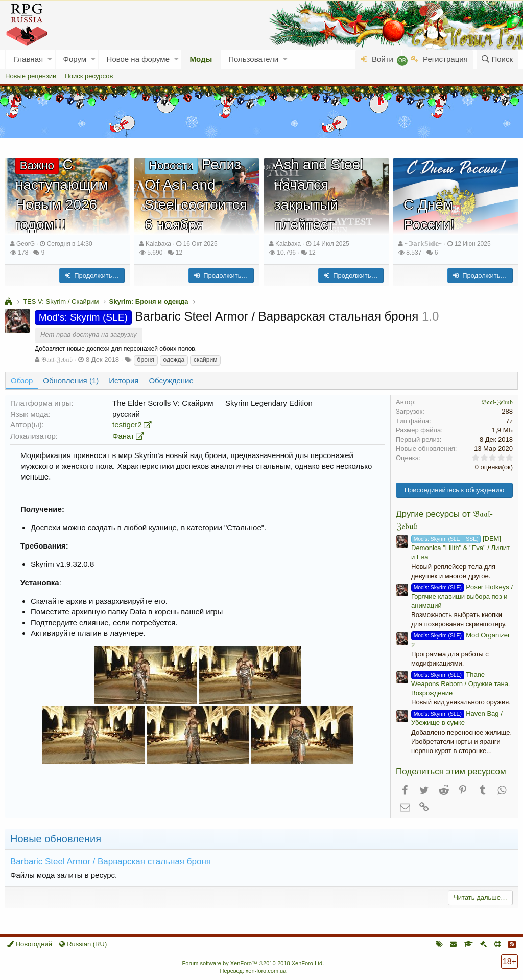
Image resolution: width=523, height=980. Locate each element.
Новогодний (30, 944)
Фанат (123, 436)
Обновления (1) (71, 381)
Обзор (22, 381)
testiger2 (127, 425)
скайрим (206, 360)
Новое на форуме (138, 59)
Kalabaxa (158, 244)
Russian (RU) (83, 944)
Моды (201, 59)
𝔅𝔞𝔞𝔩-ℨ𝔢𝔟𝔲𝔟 (57, 360)
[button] (50, 59)
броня (146, 360)
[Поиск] (497, 59)
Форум (75, 59)
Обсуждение (171, 381)
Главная (28, 59)
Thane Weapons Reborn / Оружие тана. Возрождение (460, 684)
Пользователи (253, 59)
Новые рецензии (31, 76)
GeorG (26, 244)
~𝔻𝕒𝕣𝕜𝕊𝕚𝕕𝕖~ (423, 244)
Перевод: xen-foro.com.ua (253, 971)
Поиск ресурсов (89, 76)
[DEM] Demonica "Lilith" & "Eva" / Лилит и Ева (460, 548)
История (124, 381)
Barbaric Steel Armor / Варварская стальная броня (111, 862)
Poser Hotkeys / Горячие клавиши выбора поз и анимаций (462, 596)
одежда (174, 360)
